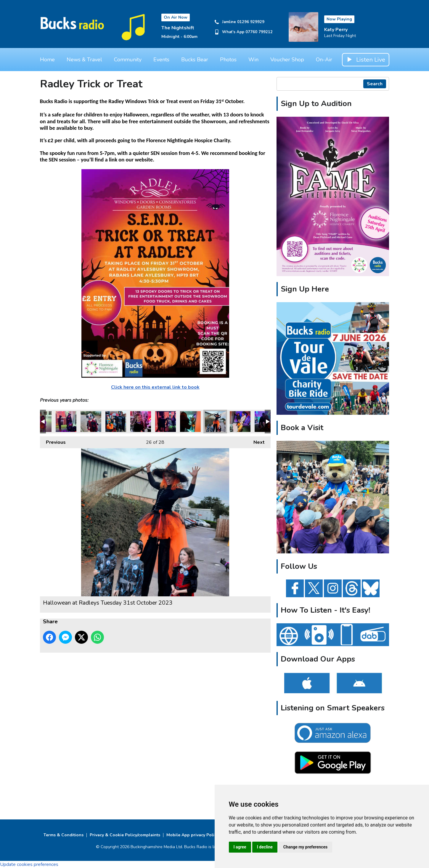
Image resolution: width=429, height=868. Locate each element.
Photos (228, 60)
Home (47, 60)
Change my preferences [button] (305, 847)
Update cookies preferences (29, 864)
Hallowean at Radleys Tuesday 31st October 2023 (66, 422)
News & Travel (84, 60)
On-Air (324, 60)
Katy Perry (336, 30)
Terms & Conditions (64, 835)
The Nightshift (178, 28)
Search (375, 84)
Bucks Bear (195, 60)
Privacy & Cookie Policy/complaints (125, 835)
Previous (53, 441)
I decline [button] (265, 847)
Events (161, 60)
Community (128, 60)
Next (256, 441)
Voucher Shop (287, 60)
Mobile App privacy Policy (192, 835)
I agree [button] (240, 847)
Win (253, 60)
